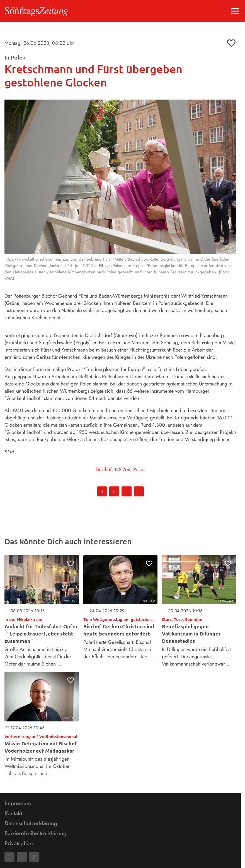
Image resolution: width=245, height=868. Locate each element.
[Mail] (22, 857)
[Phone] (34, 857)
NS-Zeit (122, 469)
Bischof (104, 469)
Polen (139, 469)
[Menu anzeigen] (235, 11)
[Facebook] (9, 857)
